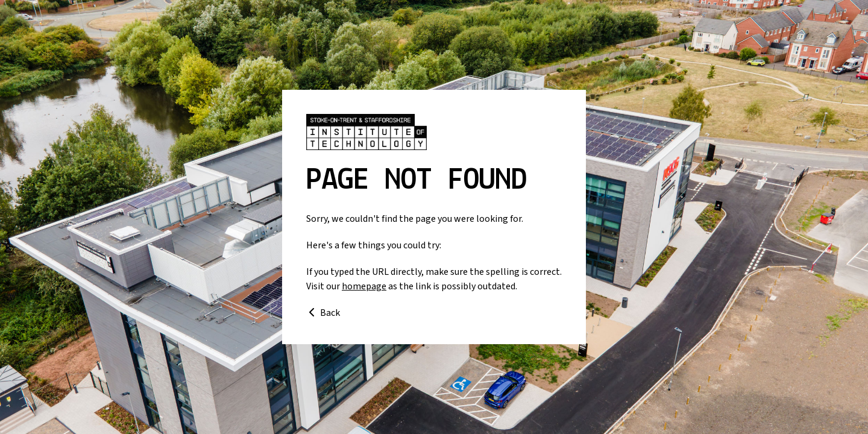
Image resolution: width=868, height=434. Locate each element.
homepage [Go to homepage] (364, 286)
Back (323, 313)
